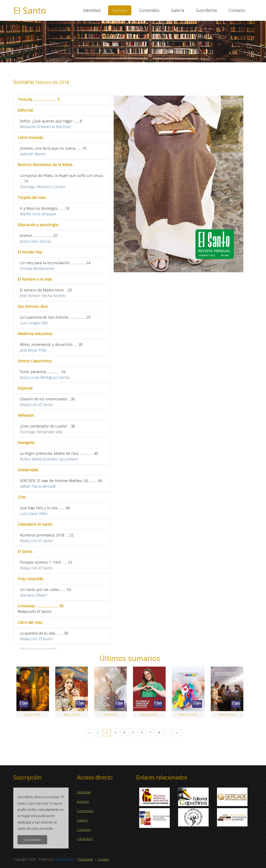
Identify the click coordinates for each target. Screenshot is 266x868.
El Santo (30, 10)
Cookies (103, 859)
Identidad (92, 10)
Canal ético (85, 839)
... (168, 733)
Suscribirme (206, 10)
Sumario (120, 10)
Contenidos (149, 10)
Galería (178, 10)
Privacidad (85, 859)
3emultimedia (64, 859)
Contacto (237, 10)
